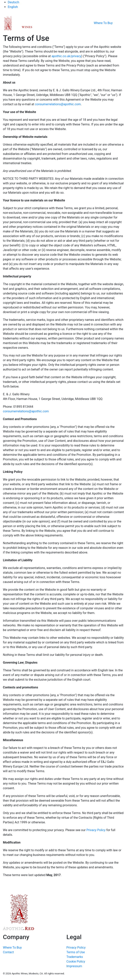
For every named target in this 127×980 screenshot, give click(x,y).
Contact (8, 952)
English (13, 7)
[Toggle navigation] (121, 23)
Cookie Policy (76, 961)
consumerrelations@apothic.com (58, 104)
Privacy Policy (96, 830)
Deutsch (13, 2)
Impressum (74, 966)
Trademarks (75, 957)
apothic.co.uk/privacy (66, 56)
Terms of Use (76, 952)
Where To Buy (103, 23)
